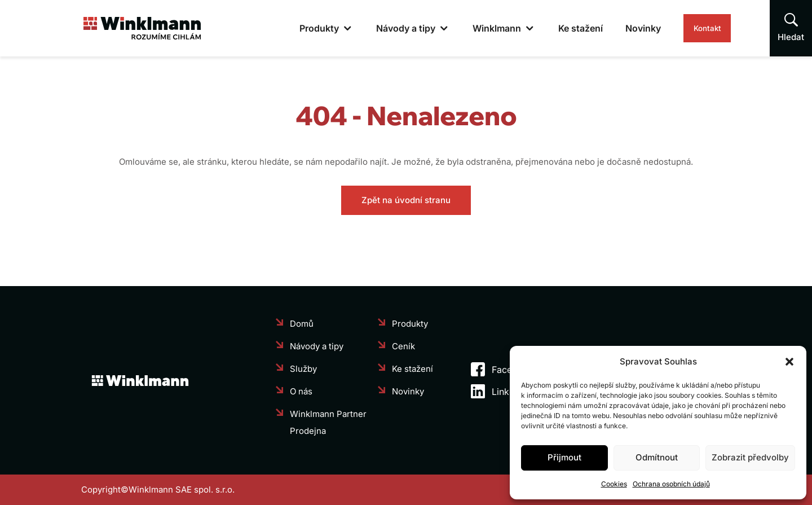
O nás (301, 391)
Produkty (293, 28)
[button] (789, 362)
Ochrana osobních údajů (671, 484)
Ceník (403, 346)
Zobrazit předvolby (750, 457)
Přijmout (564, 457)
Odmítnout (657, 457)
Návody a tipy (380, 28)
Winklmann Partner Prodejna (328, 422)
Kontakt (694, 28)
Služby (303, 369)
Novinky (617, 28)
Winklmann (471, 28)
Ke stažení (555, 28)
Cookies (614, 484)
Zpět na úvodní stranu (406, 200)
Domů (302, 324)
